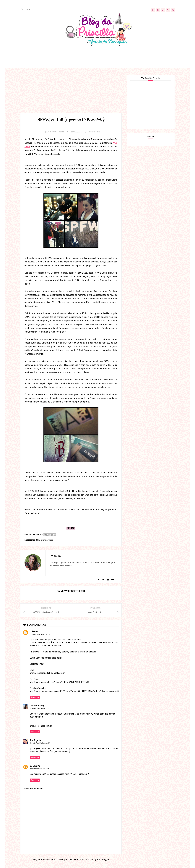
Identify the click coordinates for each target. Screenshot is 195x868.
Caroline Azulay (37, 706)
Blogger (105, 860)
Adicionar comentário (34, 789)
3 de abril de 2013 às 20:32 (40, 743)
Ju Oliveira (35, 766)
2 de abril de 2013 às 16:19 (40, 634)
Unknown (34, 632)
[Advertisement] (71, 94)
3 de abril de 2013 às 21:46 (40, 769)
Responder (35, 697)
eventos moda (58, 132)
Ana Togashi (35, 740)
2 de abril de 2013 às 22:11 (40, 708)
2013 (49, 132)
